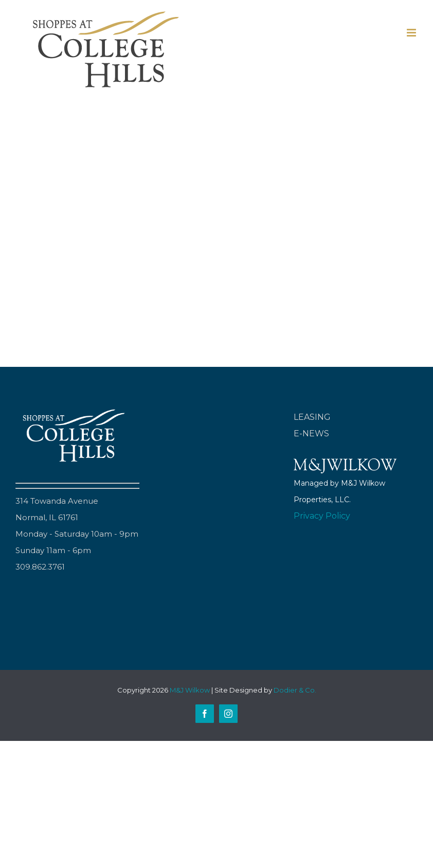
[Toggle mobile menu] (412, 33)
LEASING (312, 417)
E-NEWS (311, 433)
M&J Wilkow (190, 690)
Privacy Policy (322, 516)
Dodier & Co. (295, 690)
